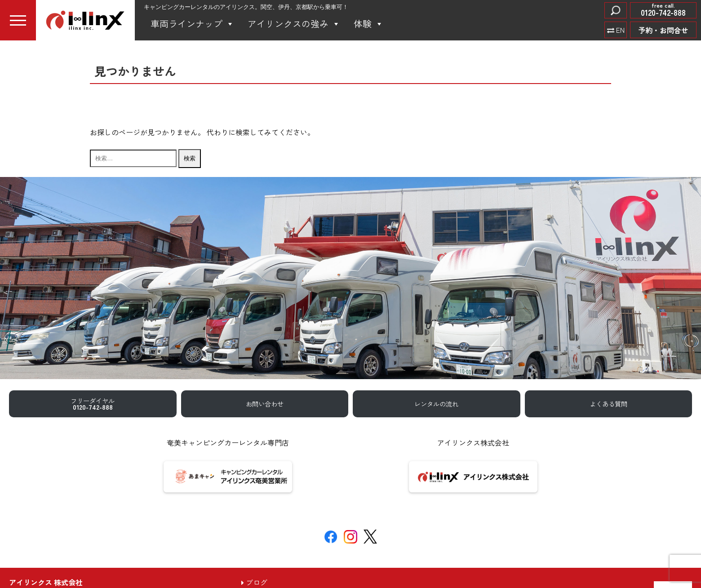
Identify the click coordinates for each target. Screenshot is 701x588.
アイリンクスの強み (294, 24)
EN (619, 30)
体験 (368, 24)
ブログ (254, 582)
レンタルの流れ (436, 404)
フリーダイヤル (93, 404)
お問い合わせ (265, 404)
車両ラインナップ (192, 24)
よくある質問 (608, 404)
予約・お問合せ (663, 30)
